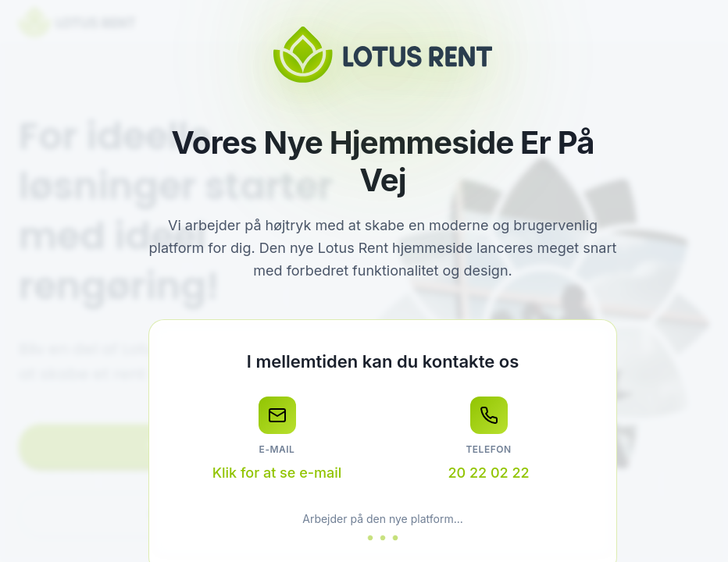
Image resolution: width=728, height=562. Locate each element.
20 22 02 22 (488, 473)
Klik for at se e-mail (277, 473)
